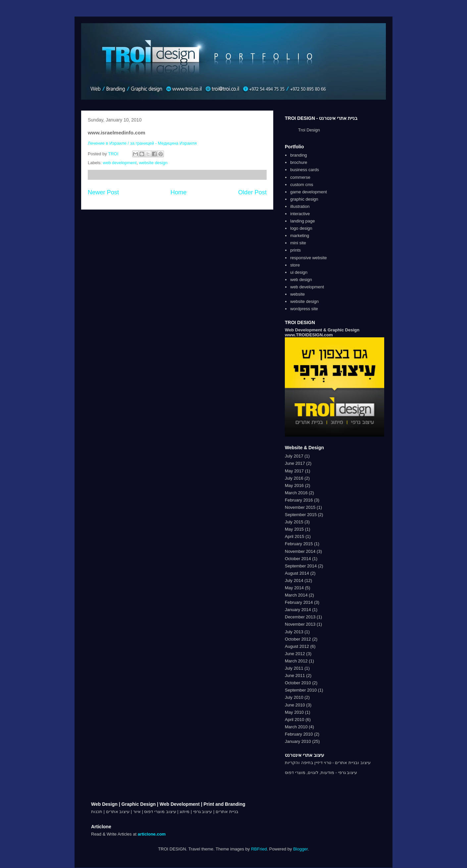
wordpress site (304, 309)
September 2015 (301, 515)
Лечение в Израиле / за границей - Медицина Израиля (142, 143)
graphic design (304, 199)
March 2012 (296, 661)
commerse (300, 177)
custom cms (302, 185)
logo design (301, 228)
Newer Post (103, 192)
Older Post (252, 192)
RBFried (259, 849)
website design (153, 163)
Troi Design (309, 130)
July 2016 (294, 478)
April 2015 (295, 536)
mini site (298, 243)
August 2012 (297, 646)
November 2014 (300, 551)
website (297, 294)
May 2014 (294, 588)
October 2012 (298, 639)
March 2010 (296, 727)
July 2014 (294, 580)
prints (295, 250)
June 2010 (295, 705)
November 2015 (300, 507)
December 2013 (300, 617)
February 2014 (299, 602)
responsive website (309, 258)
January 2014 (298, 610)
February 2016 (299, 500)
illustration (300, 206)
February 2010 (299, 734)
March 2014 (296, 595)
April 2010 (295, 720)
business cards (305, 170)
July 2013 (294, 632)
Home (179, 192)
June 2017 (295, 463)
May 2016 (294, 485)
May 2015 (294, 529)
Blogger (300, 849)
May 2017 (294, 471)
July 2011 (294, 668)
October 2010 (298, 683)
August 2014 (297, 573)
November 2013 (300, 624)
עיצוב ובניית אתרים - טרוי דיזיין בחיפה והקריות (328, 763)
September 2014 (301, 566)
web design (301, 280)
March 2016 (296, 493)
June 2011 (295, 675)
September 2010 (301, 690)
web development (120, 163)
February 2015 (299, 544)
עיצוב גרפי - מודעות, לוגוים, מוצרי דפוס (321, 772)
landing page (302, 221)
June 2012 (295, 654)
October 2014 (298, 559)
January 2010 (298, 741)
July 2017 (294, 456)
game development (309, 192)
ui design (299, 272)
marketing (300, 236)
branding (299, 155)
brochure (299, 162)
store (295, 265)
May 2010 (294, 712)
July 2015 (294, 522)
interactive (300, 214)
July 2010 (294, 697)
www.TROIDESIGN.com (309, 335)
